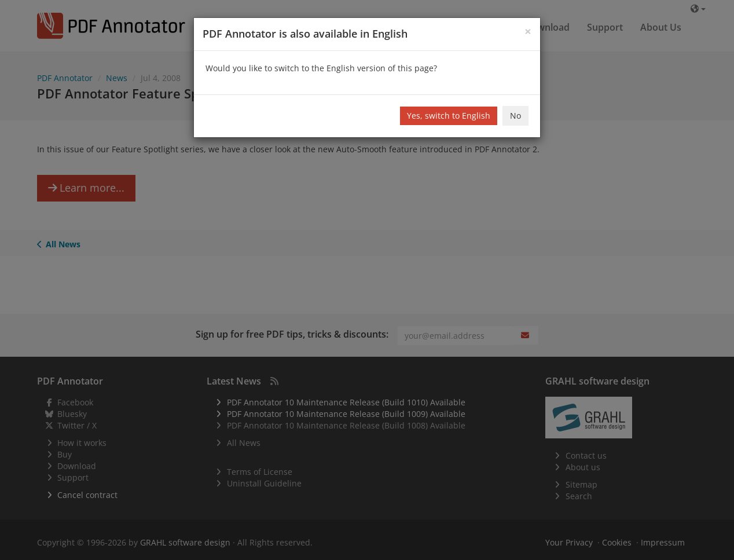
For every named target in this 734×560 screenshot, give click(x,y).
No (515, 116)
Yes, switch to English (449, 116)
